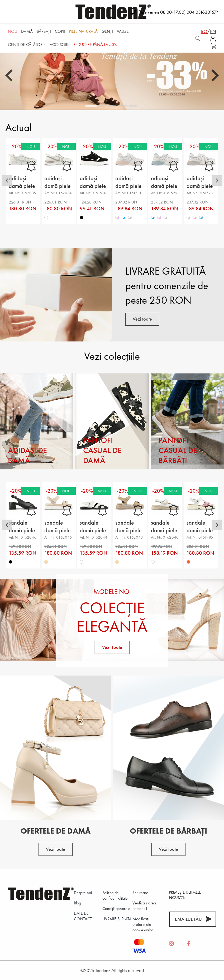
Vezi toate (142, 319)
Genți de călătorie (27, 45)
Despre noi (83, 893)
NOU (13, 31)
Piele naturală (83, 31)
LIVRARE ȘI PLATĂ (117, 919)
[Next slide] (214, 75)
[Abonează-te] (209, 919)
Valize (123, 31)
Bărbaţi (44, 31)
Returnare (140, 893)
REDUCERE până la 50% (95, 45)
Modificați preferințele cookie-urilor (143, 924)
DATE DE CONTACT (83, 916)
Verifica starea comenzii (144, 906)
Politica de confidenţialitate (115, 895)
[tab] (91, 106)
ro (204, 31)
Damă (27, 31)
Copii (60, 31)
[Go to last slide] (10, 75)
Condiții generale (116, 909)
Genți (107, 31)
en (213, 31)
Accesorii (59, 45)
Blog (77, 903)
